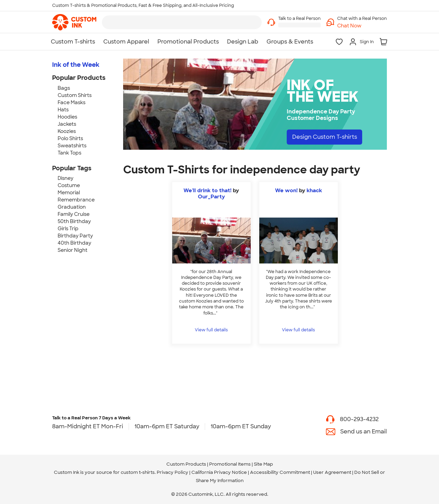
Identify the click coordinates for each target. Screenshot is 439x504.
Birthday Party (75, 236)
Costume (69, 185)
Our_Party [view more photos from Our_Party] (211, 197)
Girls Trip (68, 229)
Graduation (72, 207)
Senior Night (73, 250)
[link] (74, 22)
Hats (63, 110)
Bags (64, 88)
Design (325, 137)
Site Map (263, 464)
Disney (66, 178)
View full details (211, 330)
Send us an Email (364, 432)
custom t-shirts (138, 472)
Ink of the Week (76, 65)
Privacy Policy (173, 472)
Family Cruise (74, 214)
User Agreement (332, 472)
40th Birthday (74, 243)
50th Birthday (74, 221)
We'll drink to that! (207, 190)
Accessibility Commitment (280, 472)
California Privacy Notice (219, 472)
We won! (286, 190)
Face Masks (72, 102)
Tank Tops (69, 153)
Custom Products (186, 464)
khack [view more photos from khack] (314, 190)
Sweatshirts (72, 146)
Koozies (67, 131)
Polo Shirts (70, 138)
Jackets (67, 124)
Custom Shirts (75, 95)
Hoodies (67, 117)
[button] (362, 26)
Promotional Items (230, 464)
